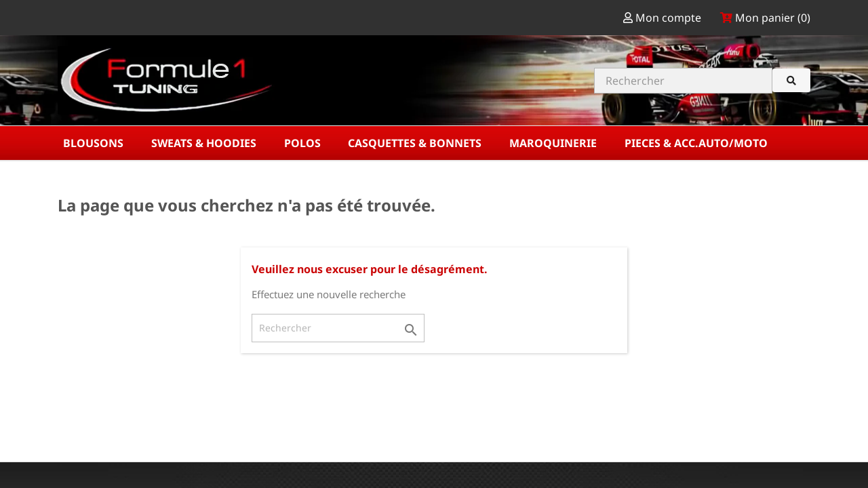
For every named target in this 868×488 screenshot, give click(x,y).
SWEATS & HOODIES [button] (205, 143)
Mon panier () (765, 18)
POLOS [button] (304, 143)
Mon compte (664, 18)
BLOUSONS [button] (95, 143)
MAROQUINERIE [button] (554, 143)
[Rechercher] (338, 328)
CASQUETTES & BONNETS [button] (416, 143)
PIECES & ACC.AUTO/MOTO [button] (697, 143)
